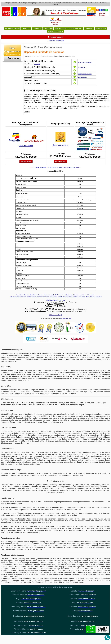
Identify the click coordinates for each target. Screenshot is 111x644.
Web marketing (91, 295)
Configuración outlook (85, 74)
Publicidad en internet (15, 297)
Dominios (27, 295)
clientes (63, 295)
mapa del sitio (82, 297)
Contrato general (39, 167)
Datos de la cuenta (26, 146)
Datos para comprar (60, 145)
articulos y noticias (31, 297)
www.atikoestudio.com (65, 319)
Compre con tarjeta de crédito (70, 297)
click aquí (37, 64)
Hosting (22, 295)
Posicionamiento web (49, 295)
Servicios (41, 295)
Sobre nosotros (53, 297)
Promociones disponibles (43, 297)
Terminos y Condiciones (96, 297)
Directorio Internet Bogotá (80, 295)
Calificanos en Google (55, 315)
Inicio (18, 295)
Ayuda (88, 297)
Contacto (60, 297)
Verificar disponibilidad (85, 62)
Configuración (82, 77)
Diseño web (58, 295)
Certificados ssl (70, 295)
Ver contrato (82, 67)
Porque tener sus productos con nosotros (64, 167)
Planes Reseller (34, 295)
